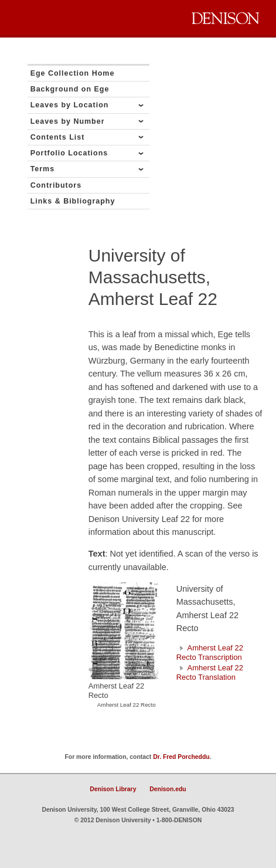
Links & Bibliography (73, 201)
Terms (43, 169)
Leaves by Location (70, 105)
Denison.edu (168, 789)
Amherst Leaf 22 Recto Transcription (210, 652)
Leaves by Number (68, 121)
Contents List (58, 137)
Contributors (56, 185)
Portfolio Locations (69, 153)
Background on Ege (70, 89)
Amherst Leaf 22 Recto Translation (210, 672)
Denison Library (113, 789)
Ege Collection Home (73, 73)
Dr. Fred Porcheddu (181, 757)
